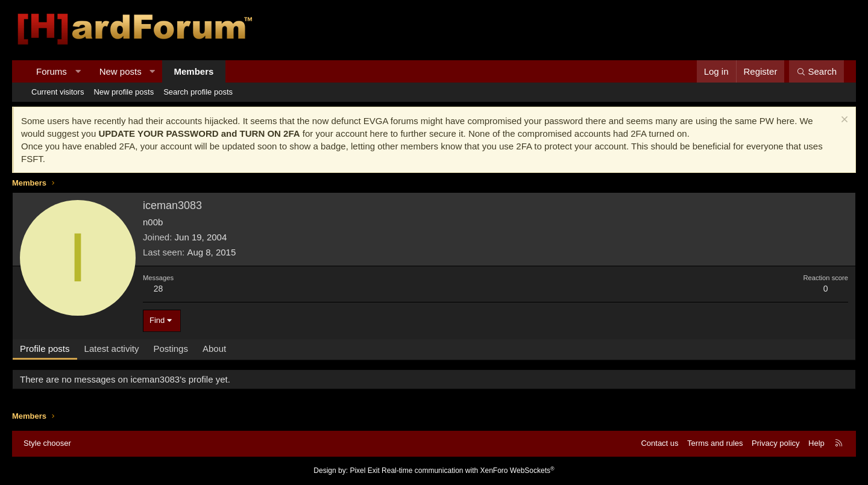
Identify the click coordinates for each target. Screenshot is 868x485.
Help (816, 443)
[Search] (816, 71)
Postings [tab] (171, 349)
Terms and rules (715, 443)
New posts (121, 71)
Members (194, 71)
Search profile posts (198, 92)
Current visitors (58, 92)
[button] (77, 71)
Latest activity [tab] (112, 349)
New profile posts (124, 92)
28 (159, 289)
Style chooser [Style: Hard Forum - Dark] (47, 443)
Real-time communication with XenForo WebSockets (468, 471)
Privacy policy (775, 443)
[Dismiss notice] (843, 121)
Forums (52, 71)
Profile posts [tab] (45, 349)
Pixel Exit (364, 471)
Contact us (659, 443)
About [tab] (214, 349)
